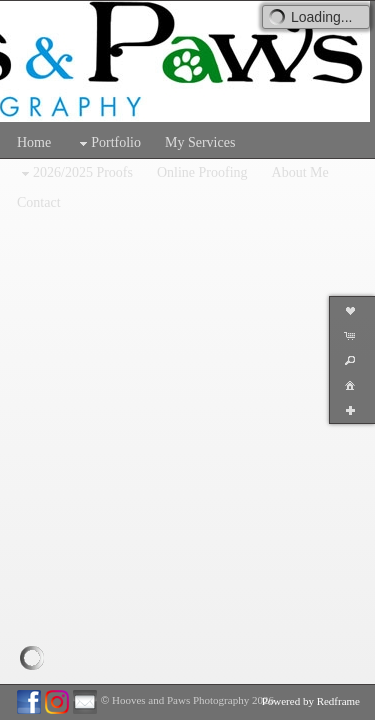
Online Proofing (202, 172)
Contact (39, 202)
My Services (200, 142)
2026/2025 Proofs (75, 173)
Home (34, 142)
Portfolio (108, 143)
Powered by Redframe (311, 701)
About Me (300, 172)
